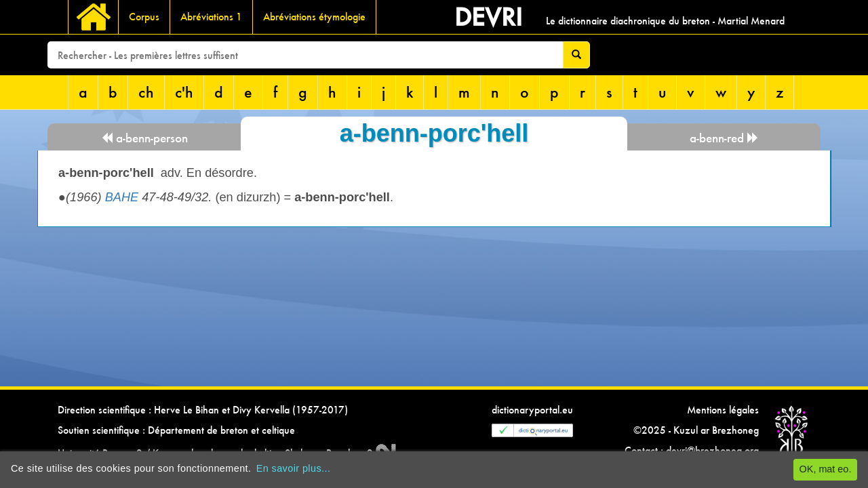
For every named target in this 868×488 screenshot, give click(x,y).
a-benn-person (144, 138)
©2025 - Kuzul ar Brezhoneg (696, 430)
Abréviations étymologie (314, 17)
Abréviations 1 (211, 17)
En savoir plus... (294, 468)
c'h (184, 92)
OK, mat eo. (826, 469)
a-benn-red (724, 138)
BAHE (122, 197)
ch (146, 92)
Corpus (144, 17)
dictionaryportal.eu (532, 410)
